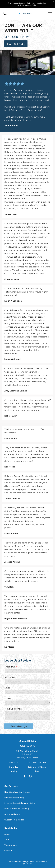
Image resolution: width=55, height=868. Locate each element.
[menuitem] (27, 792)
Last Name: (10, 677)
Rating (8, 698)
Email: (7, 688)
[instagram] (30, 777)
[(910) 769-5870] (5, 10)
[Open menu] (50, 9)
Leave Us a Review (13, 709)
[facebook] (25, 777)
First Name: (10, 667)
